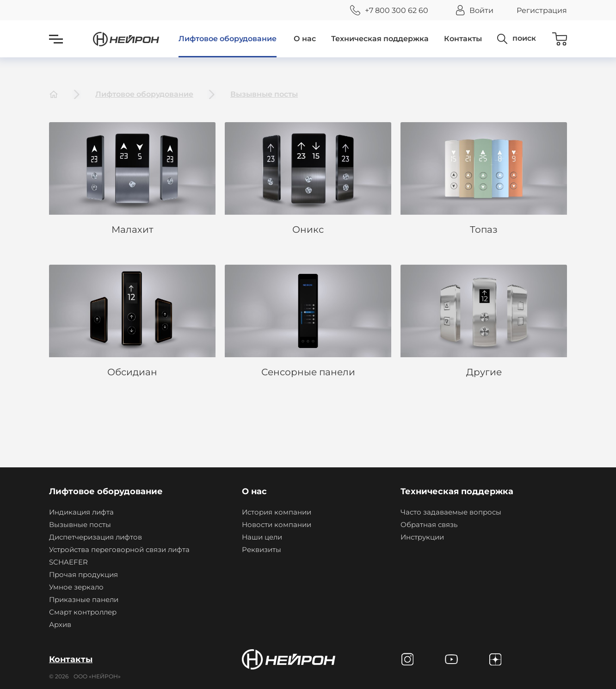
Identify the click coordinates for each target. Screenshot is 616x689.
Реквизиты (262, 549)
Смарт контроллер (83, 612)
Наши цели (262, 537)
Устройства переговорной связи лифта (119, 549)
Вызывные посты (264, 94)
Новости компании (277, 525)
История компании (277, 512)
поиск (524, 38)
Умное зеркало (76, 587)
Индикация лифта (81, 512)
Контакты (463, 39)
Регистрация (542, 10)
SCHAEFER (68, 562)
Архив (60, 624)
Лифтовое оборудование (228, 39)
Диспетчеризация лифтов (95, 537)
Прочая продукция (83, 574)
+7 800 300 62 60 (397, 10)
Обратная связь (429, 525)
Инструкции (422, 537)
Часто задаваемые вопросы (451, 512)
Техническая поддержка (380, 39)
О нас (305, 39)
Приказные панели (84, 599)
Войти (481, 10)
